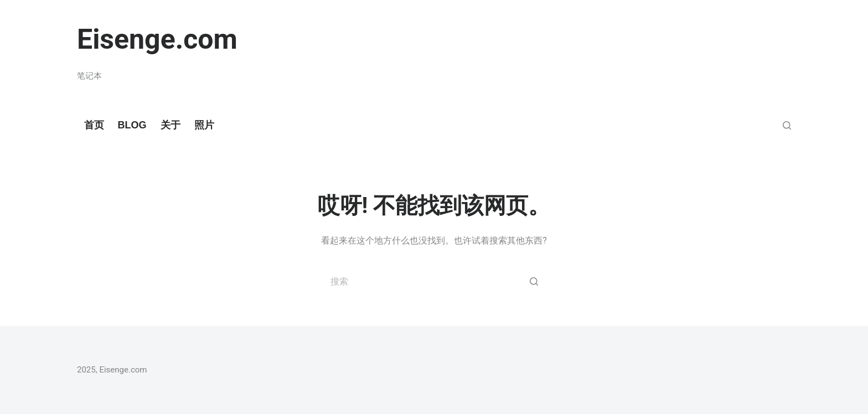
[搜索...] (434, 281)
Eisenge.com (157, 39)
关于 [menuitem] (170, 125)
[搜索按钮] (534, 281)
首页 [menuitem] (94, 125)
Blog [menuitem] (132, 125)
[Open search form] (787, 125)
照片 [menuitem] (204, 125)
